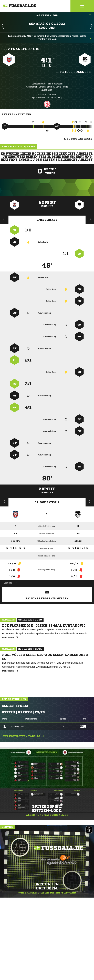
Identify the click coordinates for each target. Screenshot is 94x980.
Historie (4, 501)
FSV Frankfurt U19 (21, 49)
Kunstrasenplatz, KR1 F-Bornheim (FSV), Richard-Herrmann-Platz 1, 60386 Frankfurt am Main (50, 37)
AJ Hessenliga (64, 16)
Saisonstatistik (47, 502)
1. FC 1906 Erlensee (73, 72)
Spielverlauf (47, 220)
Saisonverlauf (90, 501)
